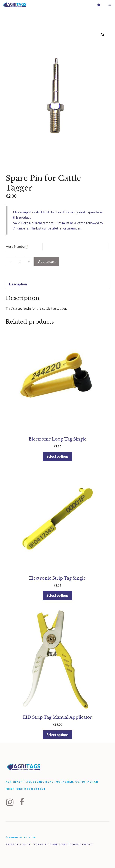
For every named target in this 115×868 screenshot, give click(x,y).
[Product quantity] (20, 262)
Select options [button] (57, 456)
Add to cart (47, 262)
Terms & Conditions (50, 844)
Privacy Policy (18, 844)
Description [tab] (18, 284)
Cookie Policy (81, 844)
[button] (103, 35)
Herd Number (16, 246)
